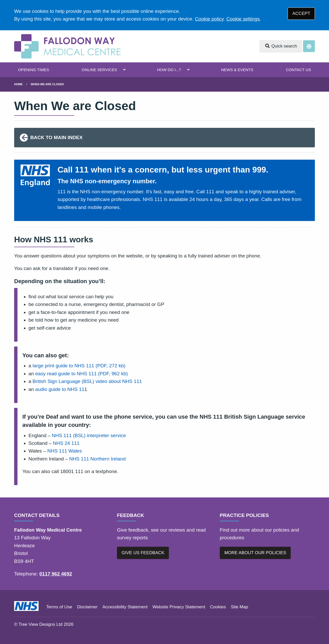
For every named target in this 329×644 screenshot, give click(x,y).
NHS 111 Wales (65, 451)
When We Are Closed (47, 84)
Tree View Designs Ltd (40, 624)
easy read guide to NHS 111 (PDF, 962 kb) (81, 374)
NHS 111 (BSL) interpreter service (89, 435)
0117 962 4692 (56, 574)
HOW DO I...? (169, 70)
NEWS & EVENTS (237, 70)
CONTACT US (298, 70)
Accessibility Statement (125, 607)
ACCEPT (301, 13)
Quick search (281, 46)
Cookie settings (243, 19)
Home (18, 84)
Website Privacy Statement (179, 607)
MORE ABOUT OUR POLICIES (255, 553)
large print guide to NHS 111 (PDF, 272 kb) (79, 366)
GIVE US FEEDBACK (143, 553)
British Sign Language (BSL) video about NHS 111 (87, 381)
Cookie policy (209, 19)
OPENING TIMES (33, 70)
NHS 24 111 (66, 443)
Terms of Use (59, 607)
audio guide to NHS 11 (60, 389)
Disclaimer (87, 607)
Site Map (239, 607)
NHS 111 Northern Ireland (97, 459)
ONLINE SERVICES (99, 70)
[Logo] (67, 46)
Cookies (218, 607)
